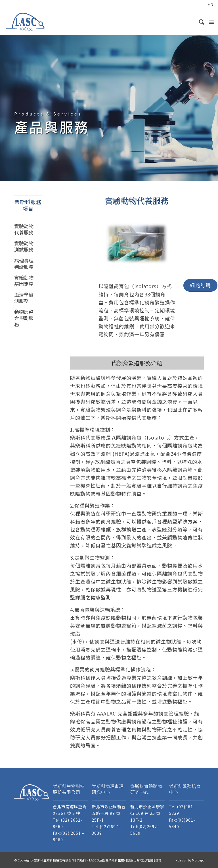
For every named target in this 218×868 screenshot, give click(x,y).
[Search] (199, 22)
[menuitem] (200, 5)
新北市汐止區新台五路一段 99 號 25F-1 (109, 813)
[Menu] (211, 22)
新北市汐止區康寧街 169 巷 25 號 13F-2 (147, 813)
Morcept (198, 860)
